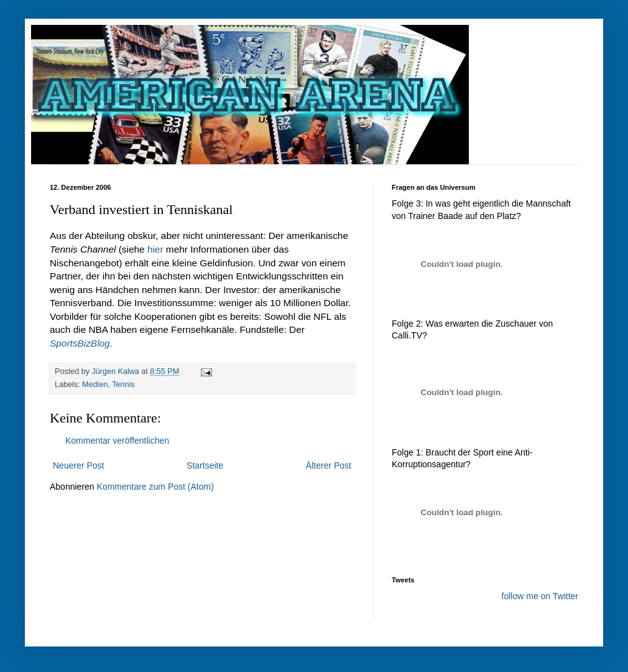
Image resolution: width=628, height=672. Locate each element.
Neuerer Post (78, 465)
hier (155, 249)
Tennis (123, 385)
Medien (95, 385)
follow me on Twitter (540, 596)
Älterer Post (329, 465)
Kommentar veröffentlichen (117, 441)
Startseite (205, 465)
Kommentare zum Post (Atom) (155, 487)
